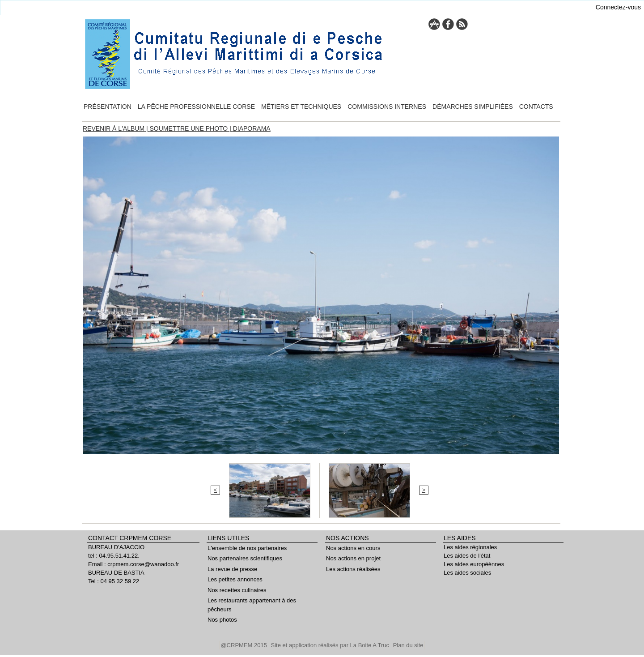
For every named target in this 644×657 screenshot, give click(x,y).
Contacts (536, 107)
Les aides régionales (470, 547)
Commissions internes (387, 107)
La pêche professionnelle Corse (196, 107)
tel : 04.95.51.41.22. (114, 556)
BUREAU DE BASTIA (116, 573)
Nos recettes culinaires (237, 590)
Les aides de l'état (467, 556)
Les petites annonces (235, 579)
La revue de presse (232, 569)
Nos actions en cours (353, 548)
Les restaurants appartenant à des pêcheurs (252, 605)
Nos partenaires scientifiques (245, 558)
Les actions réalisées (353, 569)
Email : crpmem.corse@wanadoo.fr (133, 564)
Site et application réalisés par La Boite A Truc (331, 645)
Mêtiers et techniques (301, 107)
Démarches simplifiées (473, 107)
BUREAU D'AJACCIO (116, 547)
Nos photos (222, 620)
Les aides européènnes (474, 564)
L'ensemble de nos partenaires (247, 548)
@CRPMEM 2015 (244, 645)
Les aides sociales (467, 573)
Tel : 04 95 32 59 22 (114, 581)
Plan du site (408, 645)
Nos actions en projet (353, 558)
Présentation (108, 107)
